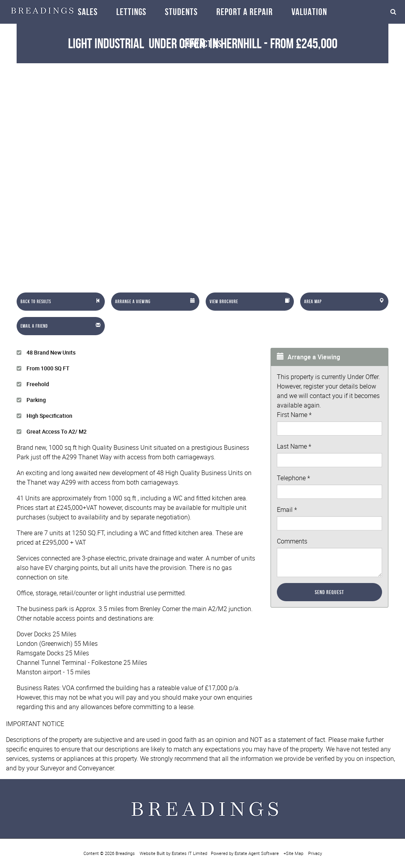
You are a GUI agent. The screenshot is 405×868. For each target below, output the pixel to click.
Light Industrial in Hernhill (165, 43)
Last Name (294, 446)
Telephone (293, 478)
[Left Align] (61, 302)
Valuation (309, 12)
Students (181, 12)
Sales (88, 12)
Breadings (125, 853)
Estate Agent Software (257, 853)
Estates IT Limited (189, 853)
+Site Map (293, 853)
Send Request (329, 592)
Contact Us (202, 44)
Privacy (315, 853)
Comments (292, 541)
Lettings (131, 12)
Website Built (152, 853)
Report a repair (245, 12)
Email (287, 509)
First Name (294, 415)
